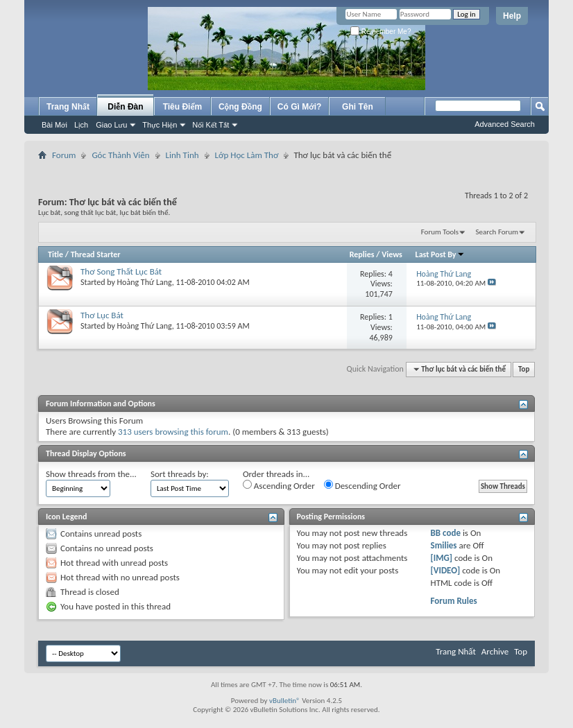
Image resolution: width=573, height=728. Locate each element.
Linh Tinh (182, 155)
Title (55, 254)
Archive (495, 651)
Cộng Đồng (240, 107)
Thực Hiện (160, 125)
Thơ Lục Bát (102, 315)
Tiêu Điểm (183, 107)
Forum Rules (454, 601)
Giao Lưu (111, 125)
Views (392, 254)
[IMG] (442, 558)
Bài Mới (54, 125)
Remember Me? (380, 32)
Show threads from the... (91, 474)
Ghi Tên (358, 107)
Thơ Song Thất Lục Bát (121, 271)
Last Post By (440, 254)
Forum (64, 155)
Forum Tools (440, 232)
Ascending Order (279, 485)
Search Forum (497, 232)
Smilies (444, 545)
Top (524, 369)
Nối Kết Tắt (211, 125)
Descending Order (362, 485)
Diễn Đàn (125, 107)
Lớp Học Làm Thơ (247, 155)
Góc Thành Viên (120, 155)
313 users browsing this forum (173, 432)
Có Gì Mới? (300, 107)
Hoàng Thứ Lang (145, 282)
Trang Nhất (68, 107)
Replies (362, 254)
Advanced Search (505, 124)
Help (512, 16)
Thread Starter (96, 254)
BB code (446, 533)
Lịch (81, 125)
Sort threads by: (180, 474)
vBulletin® (285, 701)
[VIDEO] (446, 570)
